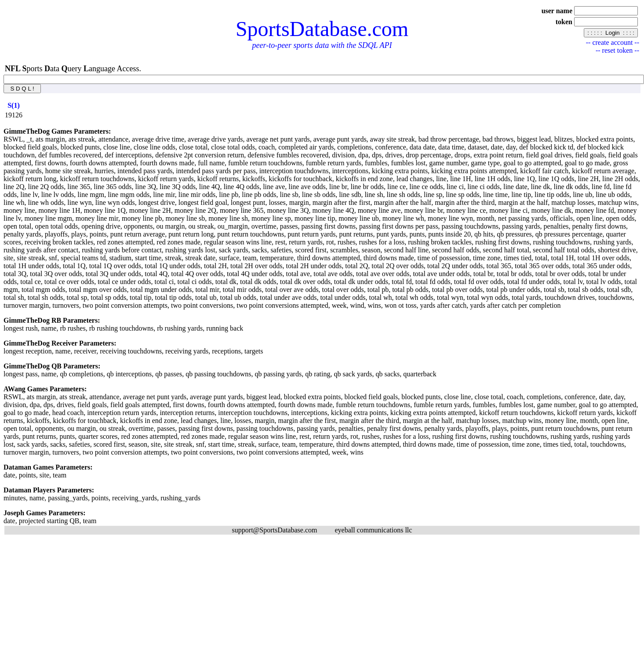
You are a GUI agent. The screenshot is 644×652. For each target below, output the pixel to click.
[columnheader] (14, 106)
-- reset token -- (617, 50)
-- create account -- (613, 42)
